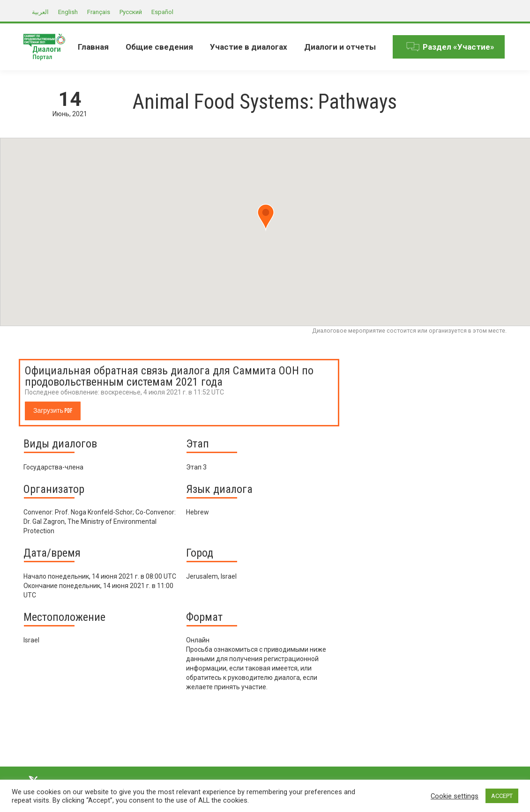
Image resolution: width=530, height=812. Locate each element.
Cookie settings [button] (455, 796)
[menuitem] (93, 47)
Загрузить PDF (53, 411)
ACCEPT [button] (502, 796)
